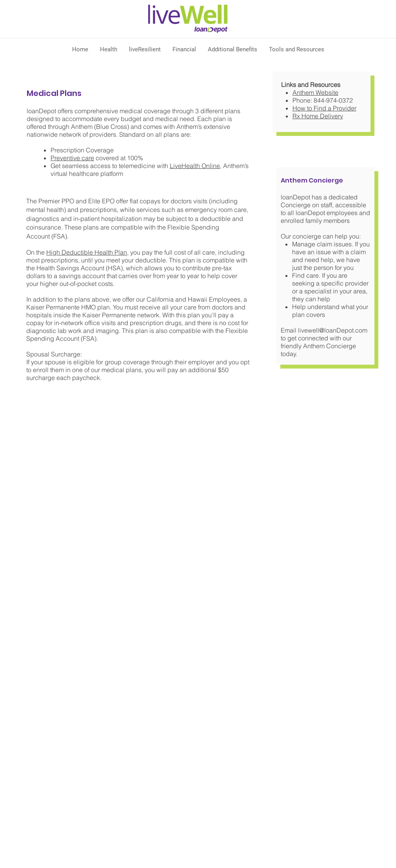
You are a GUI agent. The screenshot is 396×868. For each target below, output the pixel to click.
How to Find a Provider (324, 108)
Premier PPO (56, 201)
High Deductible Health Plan (87, 252)
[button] (109, 49)
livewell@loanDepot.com (333, 330)
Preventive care (72, 158)
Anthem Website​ (315, 92)
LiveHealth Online (195, 166)
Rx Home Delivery (318, 116)
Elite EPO (101, 201)
